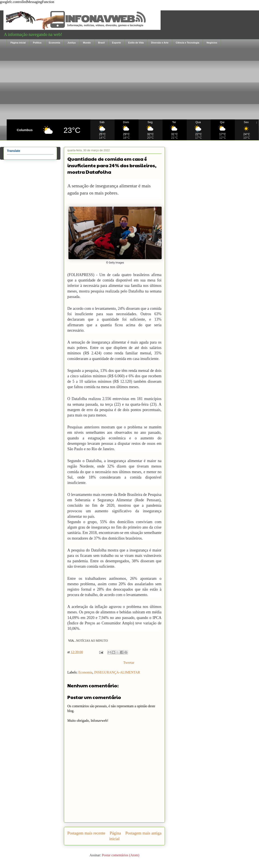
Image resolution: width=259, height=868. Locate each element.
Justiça (72, 43)
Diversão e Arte (160, 43)
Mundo (87, 43)
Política (37, 43)
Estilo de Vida (136, 43)
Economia (54, 43)
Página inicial (18, 43)
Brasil (101, 43)
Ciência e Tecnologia (187, 43)
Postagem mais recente (86, 833)
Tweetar (129, 663)
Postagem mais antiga (143, 833)
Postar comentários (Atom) (121, 855)
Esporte (116, 43)
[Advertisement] (133, 83)
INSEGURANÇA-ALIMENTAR (117, 672)
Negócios (212, 43)
